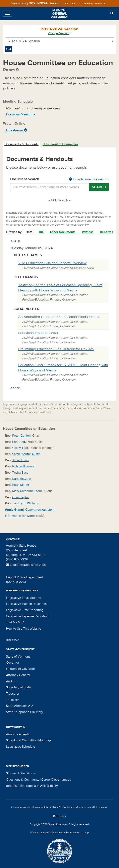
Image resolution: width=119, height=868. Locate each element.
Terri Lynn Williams (25, 503)
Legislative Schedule (21, 747)
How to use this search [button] (89, 179)
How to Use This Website (24, 629)
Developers (59, 816)
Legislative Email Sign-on (24, 598)
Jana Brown (20, 460)
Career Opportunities (56, 780)
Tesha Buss (20, 473)
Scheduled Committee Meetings (29, 740)
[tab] (22, 144)
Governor (13, 663)
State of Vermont (18, 657)
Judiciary (12, 700)
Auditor (11, 681)
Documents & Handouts (21, 144)
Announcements (18, 734)
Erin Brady (19, 442)
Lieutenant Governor (20, 669)
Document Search (59, 179)
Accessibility (49, 786)
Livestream (15, 130)
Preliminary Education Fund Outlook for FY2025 (56, 349)
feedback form (81, 807)
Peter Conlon (21, 436)
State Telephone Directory (24, 712)
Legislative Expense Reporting (27, 616)
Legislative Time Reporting (25, 610)
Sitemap (12, 773)
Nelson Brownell (24, 466)
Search (99, 187)
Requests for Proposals (22, 786)
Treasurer (13, 694)
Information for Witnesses (25, 516)
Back (15, 241)
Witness (88, 232)
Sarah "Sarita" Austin (26, 454)
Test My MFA (15, 622)
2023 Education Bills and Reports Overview (52, 263)
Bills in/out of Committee (60, 144)
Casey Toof (20, 448)
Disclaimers (28, 773)
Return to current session (85, 4)
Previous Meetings (21, 114)
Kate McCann (22, 479)
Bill (41, 232)
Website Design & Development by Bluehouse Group (59, 833)
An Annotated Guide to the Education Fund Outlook (59, 317)
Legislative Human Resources (27, 604)
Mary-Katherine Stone (27, 491)
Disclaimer (12, 640)
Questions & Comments (23, 780)
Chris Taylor (21, 497)
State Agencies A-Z (20, 706)
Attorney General (18, 675)
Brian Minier (21, 485)
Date (29, 232)
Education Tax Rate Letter (38, 333)
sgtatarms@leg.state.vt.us (26, 565)
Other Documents (63, 232)
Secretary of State (18, 687)
